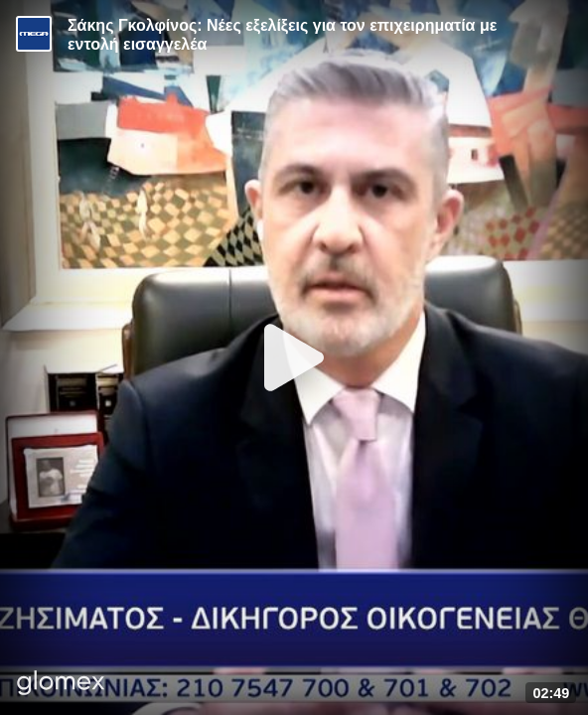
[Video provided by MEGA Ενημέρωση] (34, 34)
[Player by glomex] (61, 685)
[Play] (294, 357)
